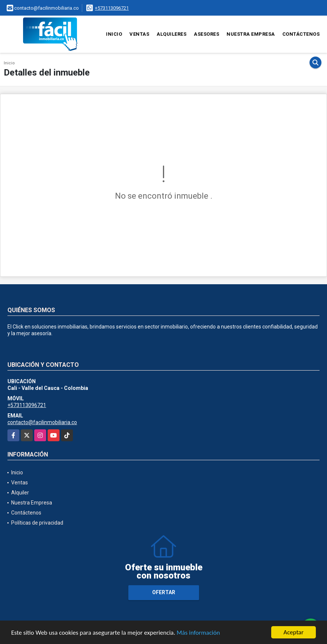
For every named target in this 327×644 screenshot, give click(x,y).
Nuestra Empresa (251, 34)
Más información (198, 633)
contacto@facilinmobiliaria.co (42, 422)
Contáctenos (301, 34)
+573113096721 (112, 8)
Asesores (206, 34)
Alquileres (171, 34)
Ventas (139, 34)
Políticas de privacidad (37, 523)
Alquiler (20, 493)
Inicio (114, 34)
